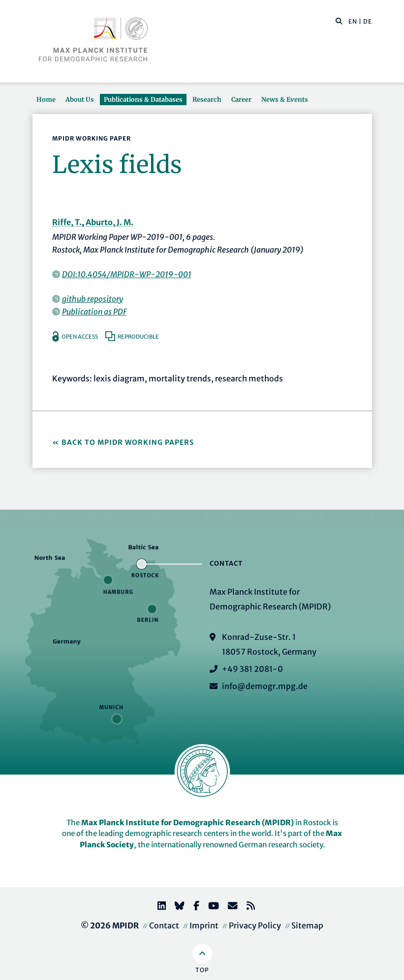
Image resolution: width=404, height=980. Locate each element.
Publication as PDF (94, 312)
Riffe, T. (67, 222)
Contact (164, 925)
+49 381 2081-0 (252, 669)
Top (202, 970)
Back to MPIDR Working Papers (128, 442)
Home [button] (46, 99)
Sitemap (307, 925)
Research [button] (207, 99)
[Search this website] (334, 22)
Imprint (204, 925)
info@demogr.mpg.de (265, 686)
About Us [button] (80, 99)
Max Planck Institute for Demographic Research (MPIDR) (187, 822)
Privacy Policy (255, 925)
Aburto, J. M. (109, 222)
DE (368, 21)
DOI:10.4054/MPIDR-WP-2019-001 (127, 274)
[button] (339, 21)
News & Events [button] (285, 99)
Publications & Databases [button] (143, 99)
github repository (93, 299)
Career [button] (241, 99)
